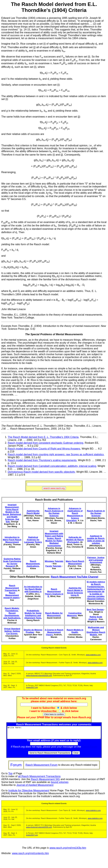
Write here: (55, 734)
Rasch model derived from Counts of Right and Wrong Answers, (44, 449)
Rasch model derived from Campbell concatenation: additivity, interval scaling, (52, 466)
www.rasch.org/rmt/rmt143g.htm (68, 850)
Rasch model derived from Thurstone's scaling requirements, (43, 460)
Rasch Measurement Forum (41, 767)
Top (10, 776)
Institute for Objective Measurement (29, 793)
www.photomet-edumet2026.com (39, 675)
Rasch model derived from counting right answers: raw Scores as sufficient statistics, (56, 454)
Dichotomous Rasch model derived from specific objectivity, (42, 472)
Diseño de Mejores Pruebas (33, 631)
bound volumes (60, 785)
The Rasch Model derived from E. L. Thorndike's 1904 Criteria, (44, 437)
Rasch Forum (90, 749)
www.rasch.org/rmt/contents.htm (30, 856)
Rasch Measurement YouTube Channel (75, 577)
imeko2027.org (32, 687)
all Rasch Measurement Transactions (39, 779)
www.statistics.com (93, 655)
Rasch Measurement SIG (45, 782)
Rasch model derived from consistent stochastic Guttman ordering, (46, 443)
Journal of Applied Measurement (35, 787)
